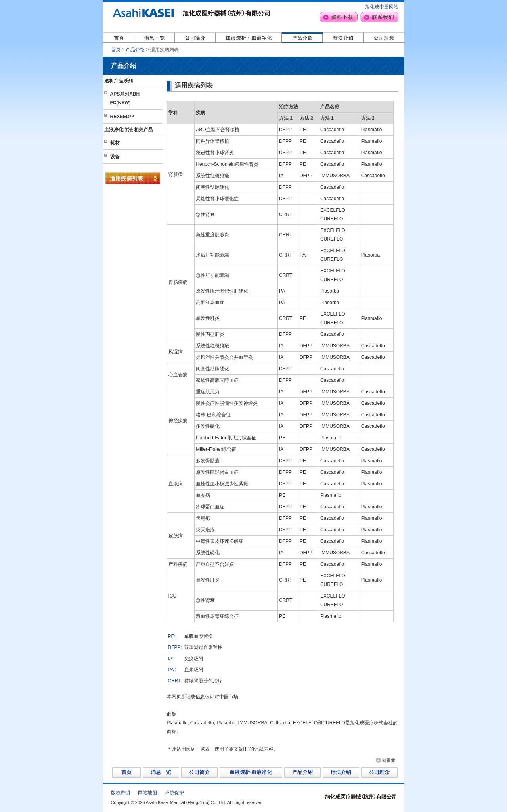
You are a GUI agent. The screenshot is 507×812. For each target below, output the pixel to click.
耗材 (115, 143)
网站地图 (147, 793)
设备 (115, 157)
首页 (116, 50)
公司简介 (199, 772)
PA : (172, 670)
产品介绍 (135, 50)
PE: (172, 636)
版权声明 (121, 793)
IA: (171, 659)
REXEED (122, 117)
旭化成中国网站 (382, 7)
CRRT (174, 681)
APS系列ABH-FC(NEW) (126, 98)
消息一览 (161, 772)
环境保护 (174, 793)
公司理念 (379, 772)
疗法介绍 (341, 772)
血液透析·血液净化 (251, 772)
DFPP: (175, 647)
